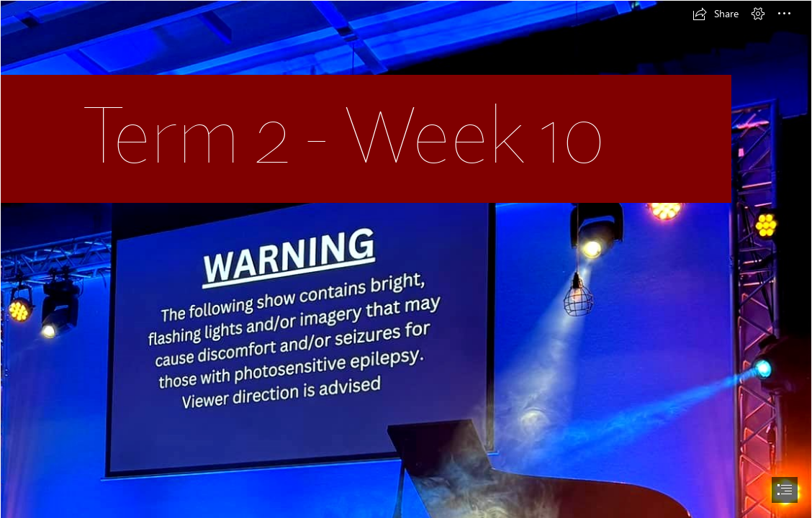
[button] (716, 14)
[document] (406, 259)
